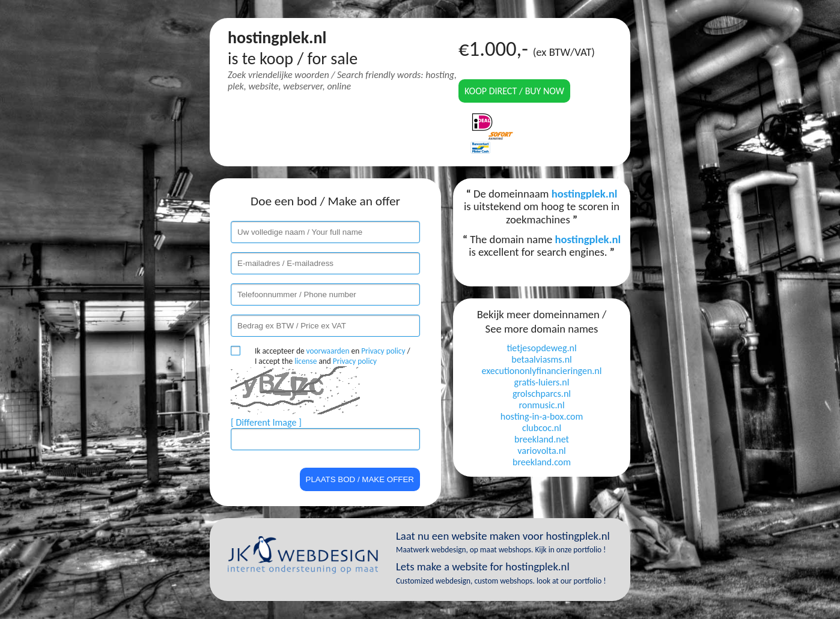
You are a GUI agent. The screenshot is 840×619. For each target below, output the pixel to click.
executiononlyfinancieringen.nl (542, 371)
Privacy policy (383, 351)
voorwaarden (328, 351)
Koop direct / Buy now (514, 91)
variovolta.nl (541, 451)
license (306, 361)
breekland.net (542, 439)
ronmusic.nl (541, 405)
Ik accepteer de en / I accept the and (333, 356)
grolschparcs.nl (542, 394)
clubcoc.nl (542, 428)
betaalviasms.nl (541, 359)
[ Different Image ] (266, 422)
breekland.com (542, 462)
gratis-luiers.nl (542, 382)
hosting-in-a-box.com (542, 416)
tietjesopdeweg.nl (541, 348)
